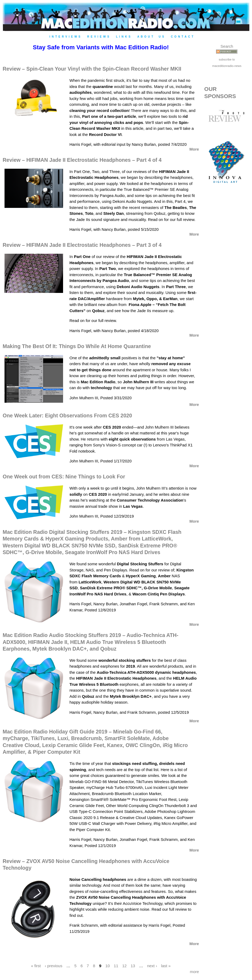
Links (124, 37)
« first (36, 965)
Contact (183, 37)
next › (152, 965)
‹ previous (53, 965)
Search (227, 46)
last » (166, 965)
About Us (151, 37)
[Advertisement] (227, 281)
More (194, 149)
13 (133, 965)
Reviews (99, 37)
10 (108, 965)
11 (116, 965)
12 (124, 965)
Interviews (66, 37)
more (194, 972)
